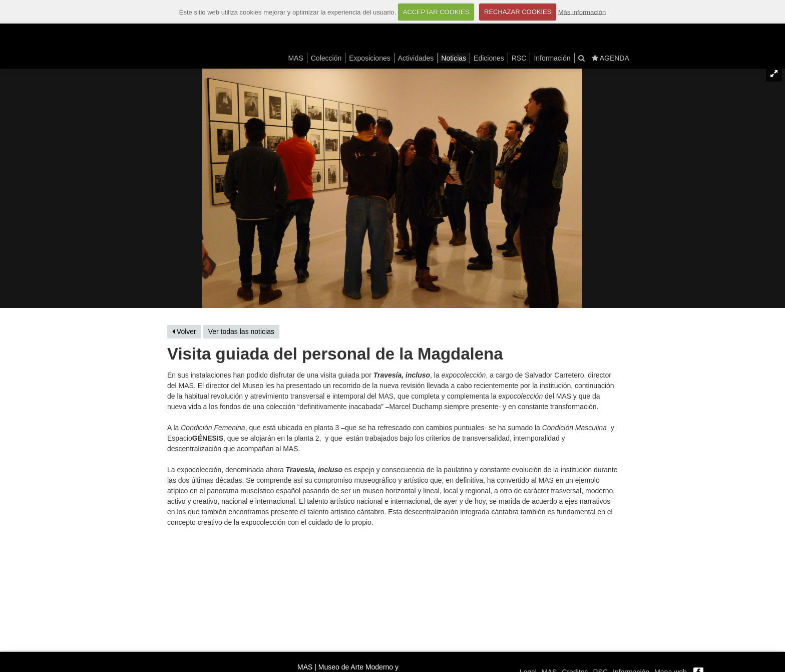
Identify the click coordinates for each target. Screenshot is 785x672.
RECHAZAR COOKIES (518, 12)
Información (552, 58)
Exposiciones (370, 58)
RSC (519, 58)
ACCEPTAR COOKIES (436, 12)
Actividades (416, 58)
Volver (184, 331)
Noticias (454, 58)
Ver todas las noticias (241, 331)
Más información (582, 12)
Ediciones (489, 58)
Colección (326, 58)
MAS (295, 58)
